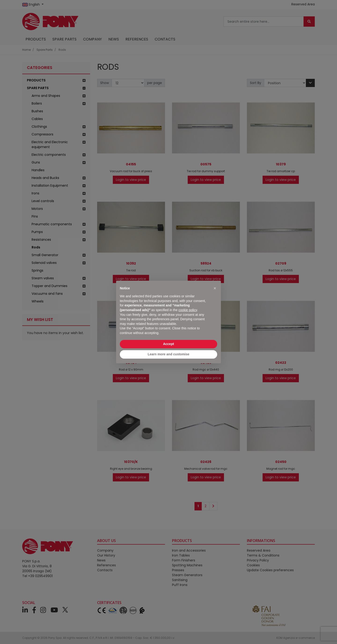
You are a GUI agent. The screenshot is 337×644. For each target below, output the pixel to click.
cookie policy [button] (188, 310)
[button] (215, 288)
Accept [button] (169, 344)
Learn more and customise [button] (168, 354)
